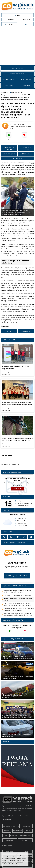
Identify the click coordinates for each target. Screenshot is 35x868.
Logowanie (9, 20)
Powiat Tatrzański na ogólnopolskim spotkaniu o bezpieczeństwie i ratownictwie (19, 609)
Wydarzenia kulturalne (9, 80)
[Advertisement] (17, 46)
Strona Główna (5, 92)
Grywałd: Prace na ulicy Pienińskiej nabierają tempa (18, 599)
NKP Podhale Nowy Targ (11, 826)
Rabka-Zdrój (10, 840)
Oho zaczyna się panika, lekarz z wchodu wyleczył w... (17, 629)
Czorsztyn (25, 840)
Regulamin (10, 852)
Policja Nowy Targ (26, 331)
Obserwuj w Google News (17, 576)
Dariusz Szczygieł (20, 124)
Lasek (28, 831)
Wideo (17, 15)
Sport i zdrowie (9, 85)
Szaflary (7, 831)
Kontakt (18, 489)
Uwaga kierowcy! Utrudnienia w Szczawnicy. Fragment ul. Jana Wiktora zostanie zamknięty (18, 614)
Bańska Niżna (18, 831)
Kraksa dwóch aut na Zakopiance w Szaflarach (18, 595)
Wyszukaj (9, 24)
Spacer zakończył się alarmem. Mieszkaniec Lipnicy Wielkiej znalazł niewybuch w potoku (18, 604)
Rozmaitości (26, 85)
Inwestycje (14, 835)
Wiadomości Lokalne (18, 68)
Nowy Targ (9, 331)
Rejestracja (26, 20)
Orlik (5, 835)
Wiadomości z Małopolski (18, 74)
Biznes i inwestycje (26, 80)
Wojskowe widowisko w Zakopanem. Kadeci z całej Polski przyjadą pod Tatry (18, 591)
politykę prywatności (16, 863)
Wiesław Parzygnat (26, 835)
